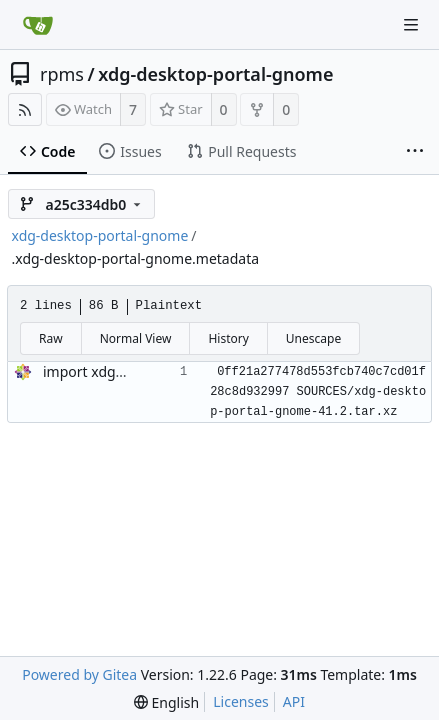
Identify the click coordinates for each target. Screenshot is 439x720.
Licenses (241, 701)
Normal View (136, 338)
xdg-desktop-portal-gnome (215, 74)
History (228, 338)
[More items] (415, 152)
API (294, 701)
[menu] (166, 702)
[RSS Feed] (25, 109)
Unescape (313, 338)
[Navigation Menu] (411, 25)
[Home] (38, 25)
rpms (62, 74)
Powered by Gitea (79, 674)
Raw (51, 338)
